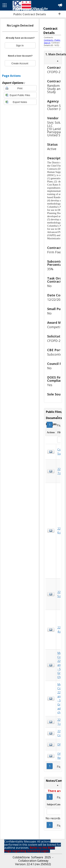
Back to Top (59, 14)
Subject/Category (56, 804)
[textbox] (54, 812)
